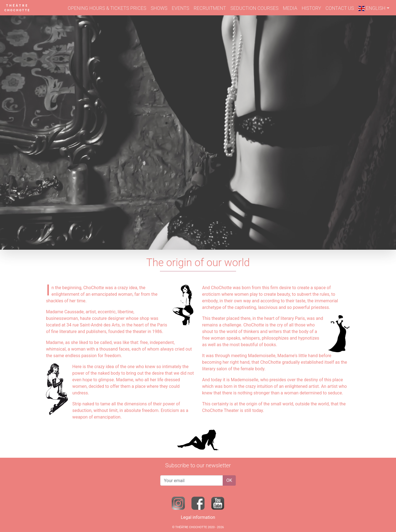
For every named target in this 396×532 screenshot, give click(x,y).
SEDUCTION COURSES (254, 8)
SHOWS (159, 8)
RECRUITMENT (210, 8)
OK (229, 480)
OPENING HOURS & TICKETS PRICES (107, 8)
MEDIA (290, 8)
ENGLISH (372, 8)
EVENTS (180, 8)
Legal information (198, 517)
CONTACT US (340, 8)
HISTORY (311, 8)
